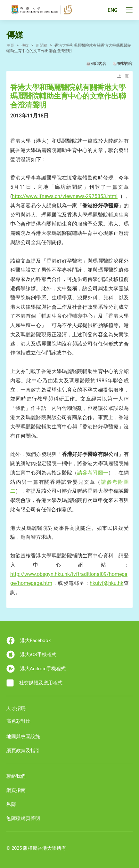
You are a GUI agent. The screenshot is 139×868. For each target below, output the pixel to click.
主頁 (10, 45)
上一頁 (123, 76)
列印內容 (99, 64)
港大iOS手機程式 (31, 655)
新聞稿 (42, 45)
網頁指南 (16, 790)
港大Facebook (29, 641)
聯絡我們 (16, 776)
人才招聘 (16, 708)
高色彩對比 (18, 721)
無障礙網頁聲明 (23, 818)
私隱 (11, 804)
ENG (113, 10)
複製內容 (125, 64)
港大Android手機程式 (36, 669)
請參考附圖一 (93, 473)
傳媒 (25, 45)
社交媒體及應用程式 (34, 683)
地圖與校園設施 (23, 737)
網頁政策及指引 (23, 751)
